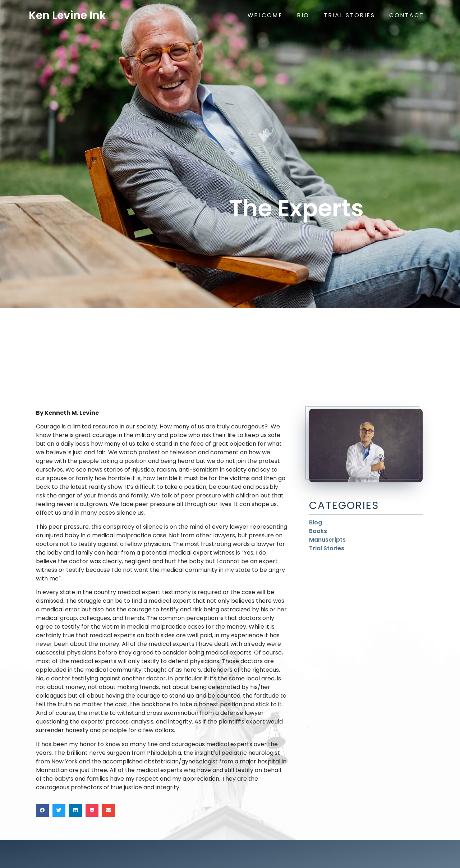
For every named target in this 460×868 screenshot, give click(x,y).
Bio (303, 15)
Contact (407, 15)
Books (318, 531)
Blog (316, 522)
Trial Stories (349, 15)
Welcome (265, 15)
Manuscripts (327, 540)
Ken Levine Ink (67, 15)
